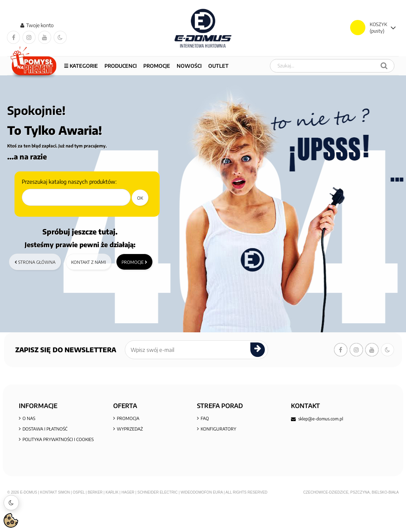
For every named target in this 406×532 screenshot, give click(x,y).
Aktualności (215, 440)
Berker (95, 519)
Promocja (128, 419)
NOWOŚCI (189, 66)
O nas (29, 419)
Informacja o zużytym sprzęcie (58, 472)
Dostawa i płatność (45, 430)
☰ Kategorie (81, 66)
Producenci (121, 66)
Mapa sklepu (131, 451)
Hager (128, 519)
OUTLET (218, 66)
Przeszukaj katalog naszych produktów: (69, 182)
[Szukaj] (384, 66)
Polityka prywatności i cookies (58, 440)
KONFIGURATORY (218, 430)
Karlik (112, 519)
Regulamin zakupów (46, 451)
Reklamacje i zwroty (46, 462)
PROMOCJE (157, 66)
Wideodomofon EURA (202, 519)
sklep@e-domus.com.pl (321, 419)
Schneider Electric (157, 519)
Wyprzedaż (130, 430)
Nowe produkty (135, 440)
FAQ (205, 419)
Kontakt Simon (55, 519)
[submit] (258, 350)
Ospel (79, 519)
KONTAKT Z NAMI (218, 451)
